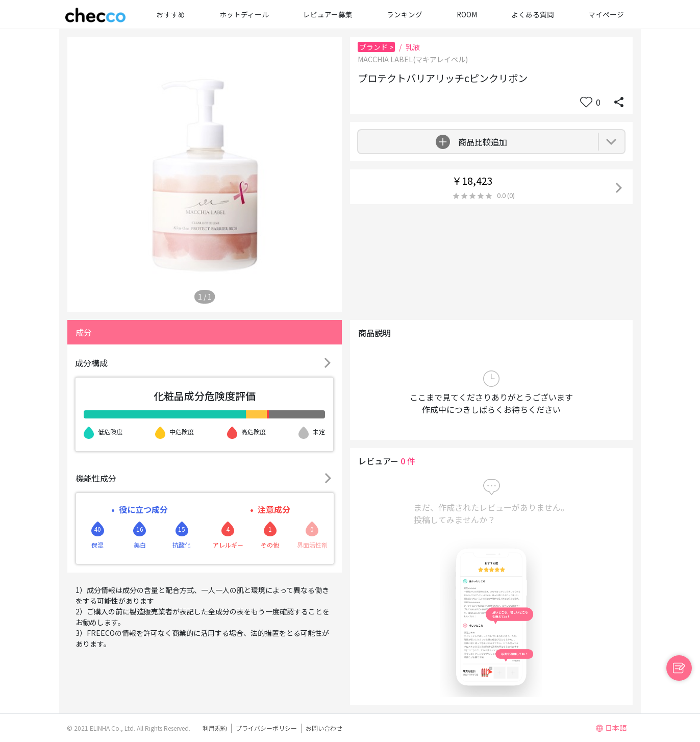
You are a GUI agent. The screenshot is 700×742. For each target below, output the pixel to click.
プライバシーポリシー (266, 728)
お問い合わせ (324, 728)
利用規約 (215, 728)
